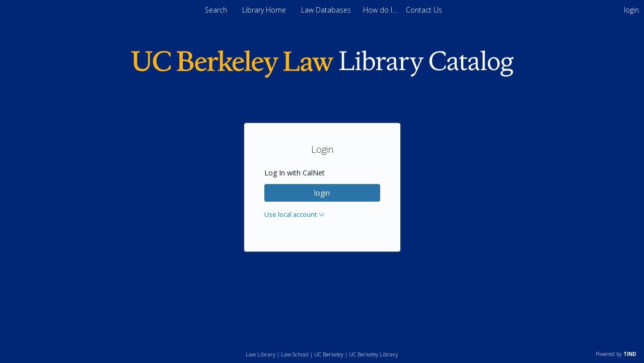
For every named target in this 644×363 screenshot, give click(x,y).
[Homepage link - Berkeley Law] (322, 75)
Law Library (261, 354)
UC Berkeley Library (373, 354)
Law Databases (327, 10)
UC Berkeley (329, 354)
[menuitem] (381, 10)
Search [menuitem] (216, 10)
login (322, 193)
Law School (295, 354)
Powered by (616, 354)
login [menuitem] (631, 10)
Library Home (265, 10)
